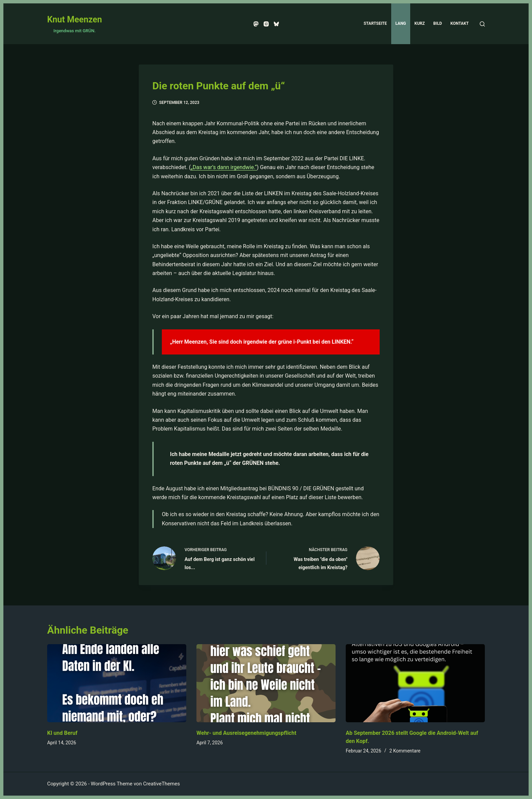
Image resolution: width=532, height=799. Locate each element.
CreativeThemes (162, 784)
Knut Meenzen (74, 20)
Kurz (420, 23)
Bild (438, 23)
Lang (401, 23)
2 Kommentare (405, 751)
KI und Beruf (62, 733)
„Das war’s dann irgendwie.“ (224, 167)
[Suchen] (482, 24)
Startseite (375, 23)
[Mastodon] (256, 24)
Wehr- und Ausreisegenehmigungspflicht (246, 733)
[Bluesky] (276, 24)
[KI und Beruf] (117, 683)
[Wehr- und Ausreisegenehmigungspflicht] (266, 683)
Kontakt (460, 23)
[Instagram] (266, 24)
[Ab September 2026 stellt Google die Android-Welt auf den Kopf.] (415, 683)
